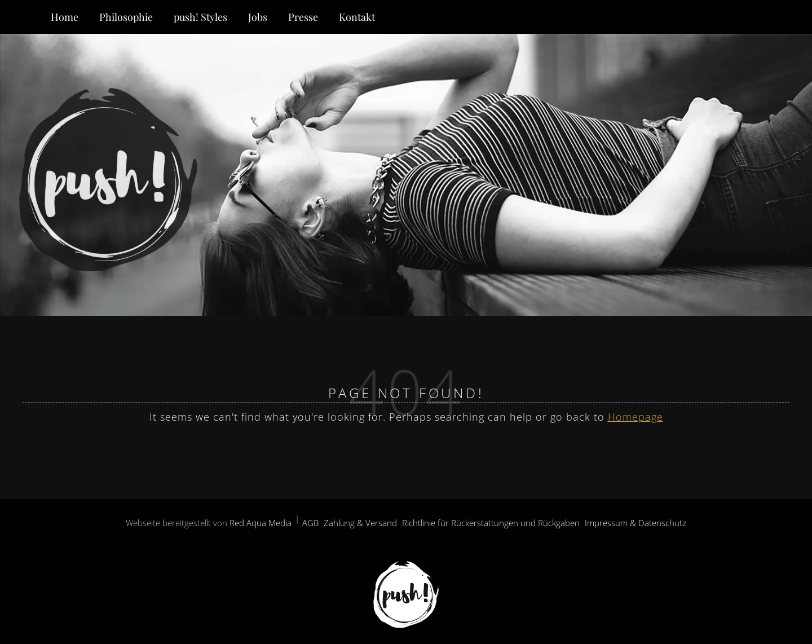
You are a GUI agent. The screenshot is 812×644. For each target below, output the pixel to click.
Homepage (636, 417)
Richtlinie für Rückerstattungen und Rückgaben (491, 523)
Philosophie (126, 17)
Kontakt (357, 17)
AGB (310, 523)
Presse (303, 17)
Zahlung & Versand (360, 523)
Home (65, 17)
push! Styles (200, 17)
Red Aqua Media (261, 523)
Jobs (258, 17)
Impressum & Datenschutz (636, 523)
